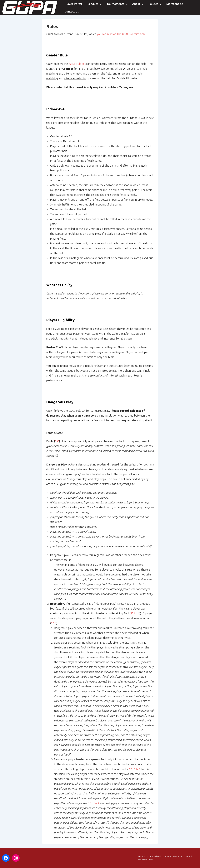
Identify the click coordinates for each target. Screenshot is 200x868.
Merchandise (175, 4)
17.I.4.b (135, 613)
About (138, 4)
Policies (155, 4)
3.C (57, 441)
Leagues (95, 4)
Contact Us (72, 11)
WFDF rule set (77, 64)
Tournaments (117, 4)
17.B (54, 623)
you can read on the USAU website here (121, 34)
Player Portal (73, 4)
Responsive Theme (146, 860)
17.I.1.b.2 (134, 769)
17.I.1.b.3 (93, 803)
